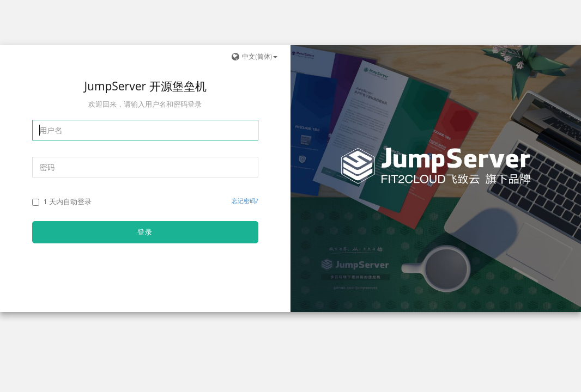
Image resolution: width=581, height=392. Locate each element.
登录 (145, 232)
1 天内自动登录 (62, 201)
